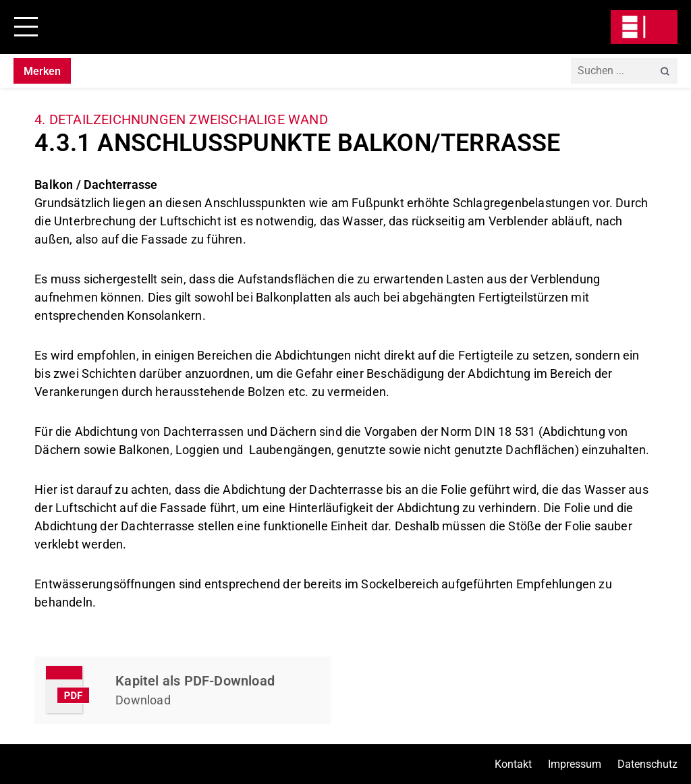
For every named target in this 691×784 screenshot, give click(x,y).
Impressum (575, 764)
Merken (42, 71)
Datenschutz (647, 764)
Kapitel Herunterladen (183, 690)
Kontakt (513, 764)
